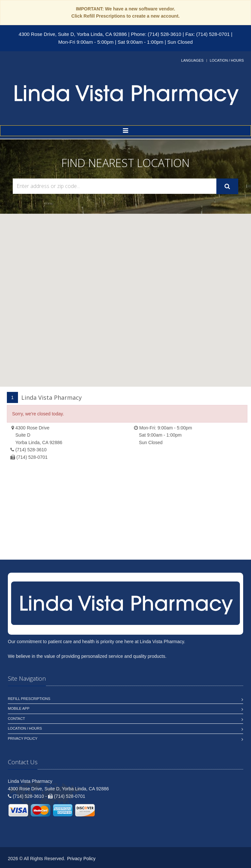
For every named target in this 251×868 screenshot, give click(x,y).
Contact (16, 719)
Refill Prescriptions (29, 699)
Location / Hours (227, 60)
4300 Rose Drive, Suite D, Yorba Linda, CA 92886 (73, 34)
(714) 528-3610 (31, 450)
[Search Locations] (115, 186)
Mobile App (19, 708)
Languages (192, 60)
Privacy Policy (23, 738)
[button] (125, 294)
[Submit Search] (227, 186)
